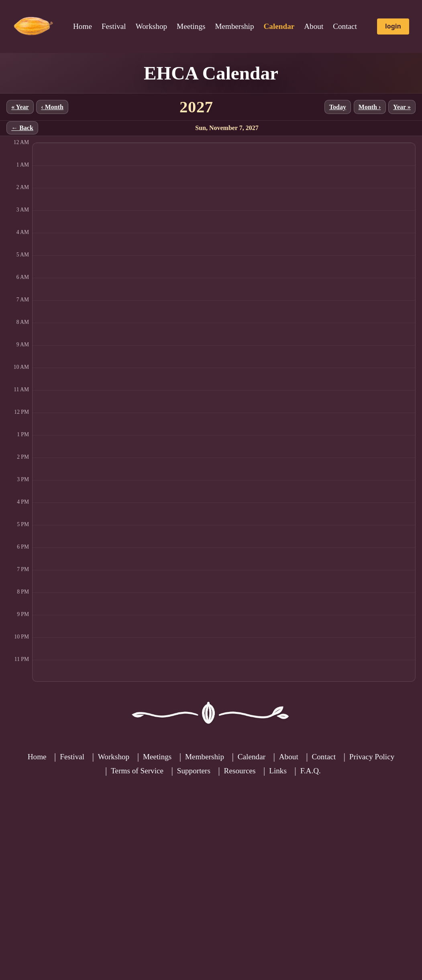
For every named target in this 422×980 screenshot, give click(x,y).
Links (278, 771)
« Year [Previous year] (20, 107)
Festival (114, 26)
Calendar (252, 757)
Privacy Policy (372, 757)
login (393, 26)
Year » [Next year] (402, 107)
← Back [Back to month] (22, 128)
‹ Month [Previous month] (52, 107)
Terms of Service (137, 771)
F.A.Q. (311, 771)
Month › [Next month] (370, 107)
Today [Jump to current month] (338, 107)
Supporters (194, 771)
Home (83, 26)
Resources (240, 771)
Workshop (151, 26)
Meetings (191, 26)
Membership (235, 26)
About (314, 26)
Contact (345, 26)
